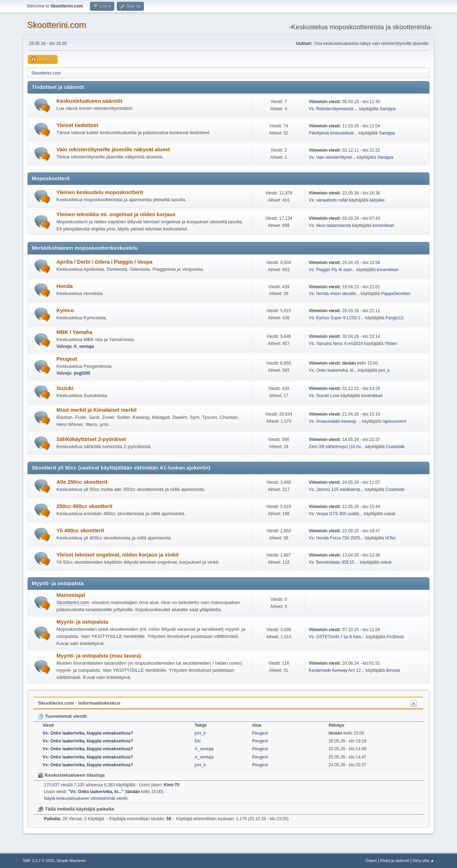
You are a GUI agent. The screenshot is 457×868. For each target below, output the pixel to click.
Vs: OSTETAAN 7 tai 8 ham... (337, 637)
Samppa (388, 109)
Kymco (65, 310)
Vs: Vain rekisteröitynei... (332, 157)
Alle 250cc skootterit (82, 482)
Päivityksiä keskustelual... (333, 133)
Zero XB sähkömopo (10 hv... (337, 447)
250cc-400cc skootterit (84, 506)
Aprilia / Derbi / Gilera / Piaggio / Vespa (104, 262)
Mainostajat (71, 595)
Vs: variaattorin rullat (328, 200)
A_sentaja (84, 346)
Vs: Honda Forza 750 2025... (336, 538)
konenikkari (383, 225)
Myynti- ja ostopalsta (82, 622)
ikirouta (393, 670)
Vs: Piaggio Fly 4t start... (332, 270)
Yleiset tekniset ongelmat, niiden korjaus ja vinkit (117, 555)
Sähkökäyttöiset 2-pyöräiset (91, 439)
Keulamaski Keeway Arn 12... (337, 670)
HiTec (391, 538)
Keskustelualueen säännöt (89, 101)
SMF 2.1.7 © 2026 (39, 861)
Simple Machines (71, 861)
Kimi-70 (172, 785)
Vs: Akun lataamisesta (330, 225)
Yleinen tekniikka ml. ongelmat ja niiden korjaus (116, 214)
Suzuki (65, 388)
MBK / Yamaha (74, 332)
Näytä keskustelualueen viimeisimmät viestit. (86, 798)
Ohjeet (371, 861)
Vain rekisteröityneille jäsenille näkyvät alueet (113, 149)
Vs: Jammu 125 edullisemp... (336, 489)
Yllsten (391, 344)
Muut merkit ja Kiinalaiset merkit (97, 410)
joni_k (384, 370)
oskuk (390, 514)
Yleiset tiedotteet (77, 125)
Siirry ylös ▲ (423, 861)
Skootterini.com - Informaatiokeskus (79, 703)
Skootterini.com (57, 25)
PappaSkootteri (396, 294)
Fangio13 (395, 318)
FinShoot (395, 637)
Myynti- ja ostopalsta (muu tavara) (99, 656)
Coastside (395, 447)
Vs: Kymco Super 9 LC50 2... (337, 318)
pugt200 (82, 373)
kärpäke (377, 200)
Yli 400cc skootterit (80, 531)
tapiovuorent (394, 421)
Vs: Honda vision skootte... (334, 294)
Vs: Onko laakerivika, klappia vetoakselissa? (88, 733)
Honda (65, 286)
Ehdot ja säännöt (395, 861)
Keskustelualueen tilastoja (71, 775)
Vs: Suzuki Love (324, 396)
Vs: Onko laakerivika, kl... (333, 370)
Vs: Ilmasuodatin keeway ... (335, 421)
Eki (198, 741)
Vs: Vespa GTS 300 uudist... (336, 514)
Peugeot (67, 359)
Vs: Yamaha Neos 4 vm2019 (336, 344)
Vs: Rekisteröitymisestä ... (333, 109)
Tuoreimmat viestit (62, 716)
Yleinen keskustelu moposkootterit (100, 192)
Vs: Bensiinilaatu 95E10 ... (334, 562)
